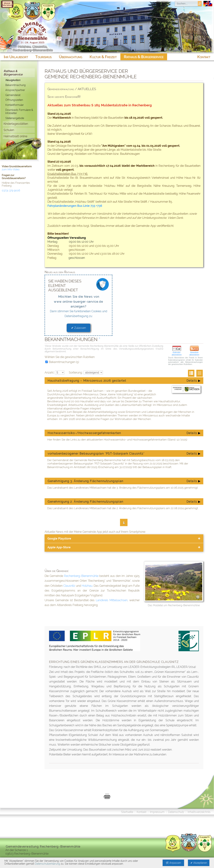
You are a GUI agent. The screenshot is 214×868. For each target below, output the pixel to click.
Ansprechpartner (15, 90)
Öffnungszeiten (14, 100)
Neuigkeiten (13, 80)
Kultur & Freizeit (103, 57)
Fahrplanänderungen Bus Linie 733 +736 (75, 206)
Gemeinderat (13, 95)
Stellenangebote (15, 118)
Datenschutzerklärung (48, 864)
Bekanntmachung (16, 85)
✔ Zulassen (79, 328)
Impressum (157, 812)
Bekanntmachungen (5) (62, 362)
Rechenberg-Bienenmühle (81, 576)
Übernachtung (71, 57)
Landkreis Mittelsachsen (112, 600)
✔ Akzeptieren (199, 863)
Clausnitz (69, 586)
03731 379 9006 (11, 191)
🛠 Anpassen (173, 863)
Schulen (9, 130)
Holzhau (87, 586)
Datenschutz (176, 812)
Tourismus (43, 57)
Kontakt (142, 812)
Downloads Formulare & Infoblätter (19, 112)
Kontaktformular (15, 105)
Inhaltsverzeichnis (199, 812)
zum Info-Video (11, 169)
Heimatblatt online (15, 136)
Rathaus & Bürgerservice (13, 73)
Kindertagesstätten (16, 124)
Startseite (127, 812)
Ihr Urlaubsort (16, 57)
